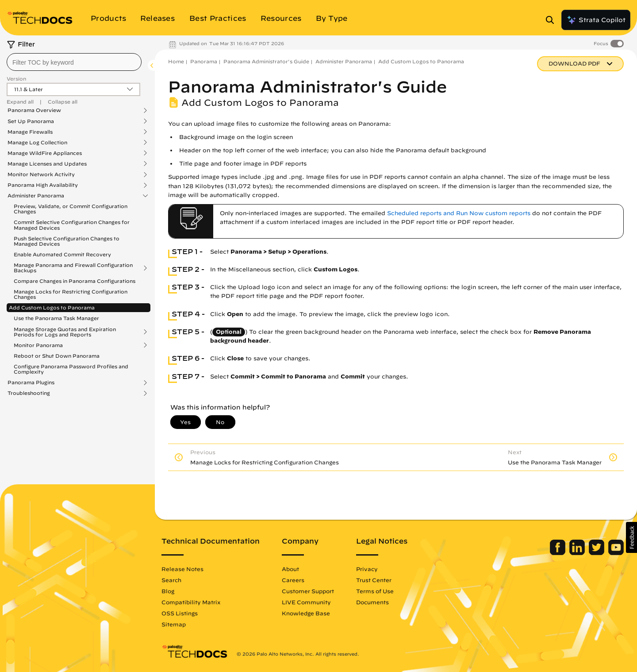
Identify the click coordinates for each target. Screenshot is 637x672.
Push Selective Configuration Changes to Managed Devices (67, 241)
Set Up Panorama (31, 121)
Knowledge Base (306, 613)
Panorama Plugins (31, 382)
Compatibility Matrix (191, 602)
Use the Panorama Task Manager (56, 318)
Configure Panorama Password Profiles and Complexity (71, 369)
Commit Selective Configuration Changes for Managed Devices (72, 225)
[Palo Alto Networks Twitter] (597, 553)
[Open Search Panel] (553, 20)
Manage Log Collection (37, 143)
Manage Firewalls (30, 132)
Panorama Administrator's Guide (266, 61)
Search (171, 580)
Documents (372, 602)
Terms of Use (375, 591)
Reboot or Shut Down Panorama (57, 356)
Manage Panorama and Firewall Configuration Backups (73, 268)
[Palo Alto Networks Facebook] (558, 553)
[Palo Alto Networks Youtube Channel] (616, 553)
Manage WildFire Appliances (45, 153)
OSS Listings (180, 613)
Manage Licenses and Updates (47, 164)
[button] (631, 537)
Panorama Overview (34, 110)
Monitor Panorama (38, 345)
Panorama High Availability (43, 185)
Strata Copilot (596, 20)
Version (16, 79)
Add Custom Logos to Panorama (52, 307)
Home (176, 61)
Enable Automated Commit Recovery (62, 254)
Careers (293, 580)
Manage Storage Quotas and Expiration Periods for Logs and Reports (65, 332)
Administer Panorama (36, 196)
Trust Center (374, 580)
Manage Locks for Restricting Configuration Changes (71, 294)
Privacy (367, 569)
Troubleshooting (29, 393)
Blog (168, 591)
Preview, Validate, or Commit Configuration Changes (71, 209)
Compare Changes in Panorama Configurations (75, 281)
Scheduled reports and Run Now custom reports (459, 213)
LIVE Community (306, 602)
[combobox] (74, 62)
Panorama (204, 61)
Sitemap (174, 624)
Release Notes (182, 569)
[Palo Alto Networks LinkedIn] (578, 553)
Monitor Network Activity (41, 174)
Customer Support (308, 591)
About (290, 569)
